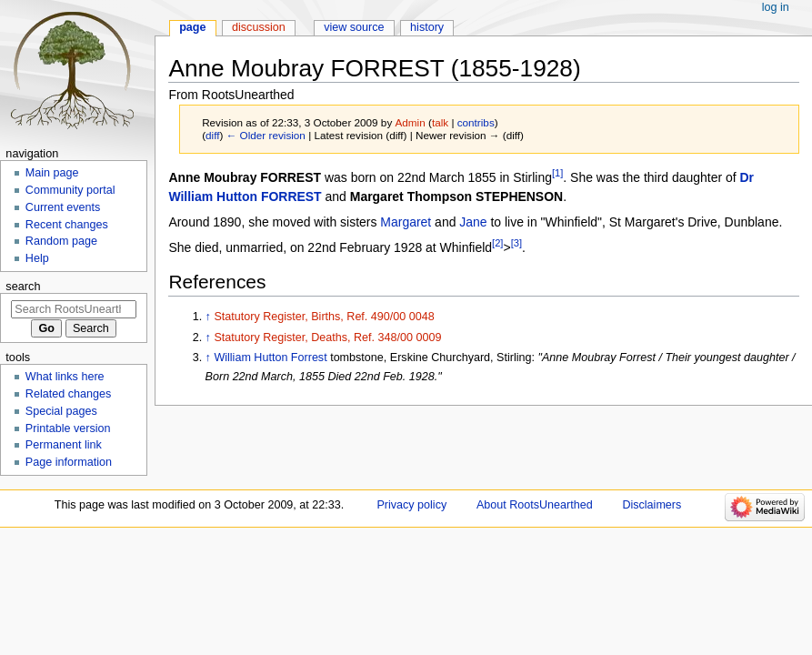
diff (212, 135)
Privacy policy (411, 505)
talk (440, 122)
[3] (516, 243)
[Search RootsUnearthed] (73, 309)
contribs (476, 122)
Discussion (259, 27)
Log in (776, 7)
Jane (473, 222)
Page (192, 27)
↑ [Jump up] (208, 317)
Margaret (406, 222)
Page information (69, 462)
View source (354, 27)
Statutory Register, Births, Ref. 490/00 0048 (324, 317)
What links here (65, 377)
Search (23, 286)
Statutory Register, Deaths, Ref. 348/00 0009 (327, 338)
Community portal (70, 190)
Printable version (68, 428)
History (427, 27)
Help (37, 258)
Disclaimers (652, 505)
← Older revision (266, 135)
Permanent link (64, 445)
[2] (497, 243)
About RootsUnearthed (535, 505)
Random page (61, 241)
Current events (63, 207)
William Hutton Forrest (270, 358)
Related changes (69, 394)
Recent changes (67, 225)
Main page (52, 173)
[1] (557, 173)
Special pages (61, 411)
